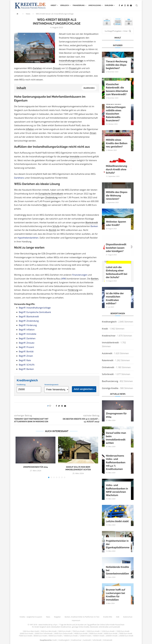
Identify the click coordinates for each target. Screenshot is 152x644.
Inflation (30, 129)
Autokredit (107, 353)
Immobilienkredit (110, 343)
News (28, 14)
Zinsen (93, 133)
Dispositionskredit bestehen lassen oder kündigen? (116, 248)
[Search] (137, 5)
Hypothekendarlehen (28, 238)
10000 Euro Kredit (93, 631)
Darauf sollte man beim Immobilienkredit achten (116, 438)
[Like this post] (52, 406)
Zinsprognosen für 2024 (35, 467)
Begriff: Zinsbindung (29, 321)
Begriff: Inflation (27, 330)
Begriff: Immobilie (28, 334)
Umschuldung (95, 5)
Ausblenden (89, 88)
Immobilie (75, 157)
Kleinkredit (94, 627)
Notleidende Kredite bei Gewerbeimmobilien (117, 570)
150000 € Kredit (98, 636)
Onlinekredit (108, 367)
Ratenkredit (108, 360)
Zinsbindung (51, 197)
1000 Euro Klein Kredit (31, 631)
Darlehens (19, 178)
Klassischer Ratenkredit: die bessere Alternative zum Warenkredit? (117, 89)
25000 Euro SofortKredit (44, 634)
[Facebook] (119, 5)
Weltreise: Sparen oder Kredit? (116, 223)
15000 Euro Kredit (123, 631)
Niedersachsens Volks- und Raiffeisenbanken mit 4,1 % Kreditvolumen (116, 462)
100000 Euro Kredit (71, 636)
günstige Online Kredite (81, 627)
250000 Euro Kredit (126, 636)
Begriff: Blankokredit (29, 317)
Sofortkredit (108, 374)
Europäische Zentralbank (51, 194)
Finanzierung (79, 5)
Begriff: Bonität (26, 352)
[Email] (131, 5)
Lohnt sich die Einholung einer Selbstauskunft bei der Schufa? (117, 272)
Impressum (76, 620)
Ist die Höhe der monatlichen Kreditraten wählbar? (115, 298)
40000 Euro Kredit (81, 634)
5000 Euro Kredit (64, 631)
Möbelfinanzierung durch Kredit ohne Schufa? (117, 169)
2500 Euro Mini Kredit (49, 631)
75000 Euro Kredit (25, 636)
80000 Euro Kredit (40, 636)
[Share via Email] (65, 406)
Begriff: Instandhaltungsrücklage (35, 308)
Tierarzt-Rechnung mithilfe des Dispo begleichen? (117, 65)
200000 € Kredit (112, 636)
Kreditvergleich (109, 322)
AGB (118, 617)
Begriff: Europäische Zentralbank (35, 312)
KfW (64, 279)
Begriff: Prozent (26, 347)
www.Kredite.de (44, 625)
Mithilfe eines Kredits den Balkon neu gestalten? (117, 143)
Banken (94, 226)
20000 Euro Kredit (26, 634)
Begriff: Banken (26, 369)
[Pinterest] (128, 5)
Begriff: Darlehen (27, 338)
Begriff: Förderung (28, 325)
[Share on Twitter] (59, 406)
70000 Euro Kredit (126, 634)
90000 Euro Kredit (55, 636)
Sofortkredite (104, 627)
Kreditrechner (109, 336)
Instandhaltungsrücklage (71, 61)
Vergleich (64, 5)
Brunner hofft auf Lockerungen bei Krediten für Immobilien (116, 595)
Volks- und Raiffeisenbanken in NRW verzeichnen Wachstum (117, 490)
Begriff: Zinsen (26, 356)
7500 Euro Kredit (78, 631)
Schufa (56, 226)
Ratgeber (57, 617)
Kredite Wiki (108, 617)
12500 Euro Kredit (108, 631)
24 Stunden (80, 625)
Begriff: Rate (25, 360)
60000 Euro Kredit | (111, 634)
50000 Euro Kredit (96, 634)
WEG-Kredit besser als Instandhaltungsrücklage (55, 14)
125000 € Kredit (85, 636)
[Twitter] (122, 5)
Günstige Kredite (110, 388)
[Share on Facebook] (56, 406)
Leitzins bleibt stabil (117, 521)
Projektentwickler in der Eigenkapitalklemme (118, 544)
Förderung (73, 290)
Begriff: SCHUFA (27, 365)
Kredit (54, 5)
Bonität (53, 230)
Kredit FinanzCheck (117, 625)
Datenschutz (128, 617)
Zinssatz (57, 68)
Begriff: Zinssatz (27, 343)
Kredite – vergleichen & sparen (31, 617)
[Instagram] (125, 5)
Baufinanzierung (110, 381)
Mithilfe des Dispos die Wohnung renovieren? (117, 195)
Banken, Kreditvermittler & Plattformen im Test (82, 617)
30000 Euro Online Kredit (63, 634)
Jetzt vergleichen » (84, 389)
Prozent (73, 68)
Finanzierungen (80, 275)
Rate (45, 205)
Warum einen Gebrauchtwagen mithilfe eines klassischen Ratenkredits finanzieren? (116, 112)
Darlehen (109, 5)
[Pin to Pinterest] (62, 406)
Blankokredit (92, 223)
